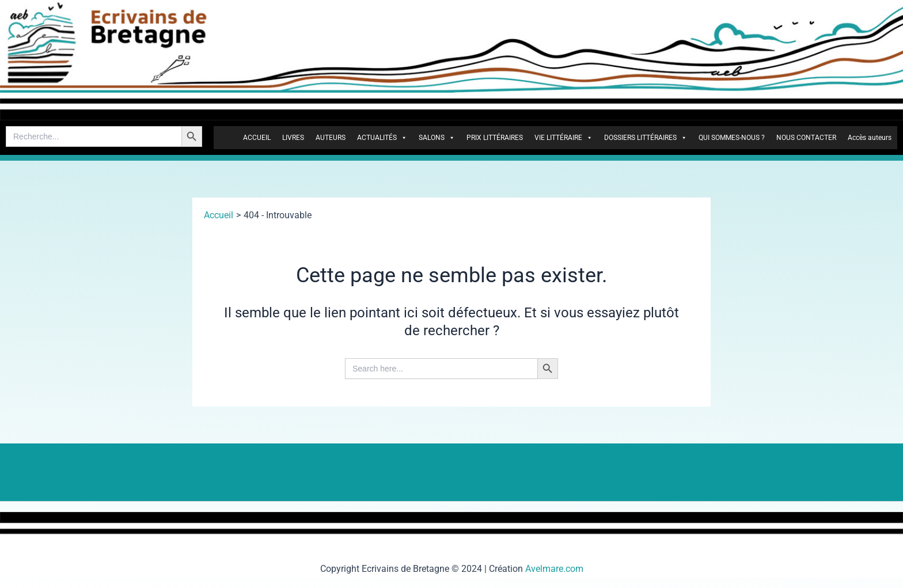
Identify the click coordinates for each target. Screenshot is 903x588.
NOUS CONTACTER (806, 138)
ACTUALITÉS (382, 138)
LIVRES (293, 138)
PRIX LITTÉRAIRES (495, 138)
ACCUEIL (257, 138)
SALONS (437, 138)
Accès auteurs (870, 138)
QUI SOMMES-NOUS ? (732, 138)
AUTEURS (331, 138)
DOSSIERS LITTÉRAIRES (646, 138)
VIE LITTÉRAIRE (564, 138)
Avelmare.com (554, 569)
